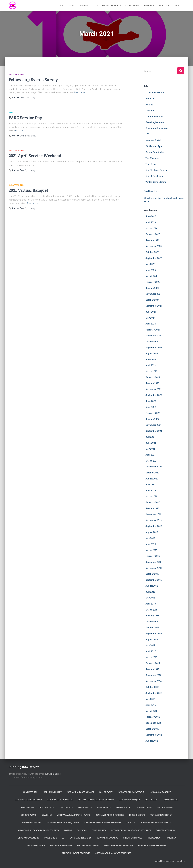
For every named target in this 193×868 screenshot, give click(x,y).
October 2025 (152, 252)
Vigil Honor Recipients (61, 846)
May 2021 (150, 449)
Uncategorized (16, 75)
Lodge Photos (85, 807)
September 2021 (154, 431)
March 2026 (151, 228)
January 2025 (152, 288)
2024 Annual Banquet (130, 800)
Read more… (80, 92)
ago (31, 98)
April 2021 (151, 455)
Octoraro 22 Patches (81, 838)
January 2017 (152, 669)
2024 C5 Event (152, 800)
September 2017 (154, 634)
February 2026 (153, 234)
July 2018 (150, 592)
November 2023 (154, 342)
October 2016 (152, 687)
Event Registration (155, 122)
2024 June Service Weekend (60, 800)
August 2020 (152, 479)
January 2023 (152, 383)
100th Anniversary (155, 93)
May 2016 (150, 699)
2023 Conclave (171, 800)
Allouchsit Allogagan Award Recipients (38, 830)
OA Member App (154, 146)
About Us (164, 5)
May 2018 (150, 598)
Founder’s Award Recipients (152, 846)
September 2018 (154, 580)
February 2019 (153, 556)
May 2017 (150, 645)
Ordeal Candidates (112, 5)
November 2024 (154, 294)
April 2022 (151, 407)
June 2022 (151, 401)
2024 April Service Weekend (28, 800)
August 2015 (152, 741)
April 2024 (151, 324)
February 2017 (153, 663)
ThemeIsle (180, 861)
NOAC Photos (104, 807)
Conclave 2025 (66, 807)
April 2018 (151, 604)
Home (62, 5)
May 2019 (150, 538)
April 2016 (151, 705)
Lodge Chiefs (51, 838)
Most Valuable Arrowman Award (74, 815)
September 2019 (154, 526)
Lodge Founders (165, 807)
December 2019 (153, 514)
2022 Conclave (27, 807)
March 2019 (151, 550)
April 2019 (151, 544)
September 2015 (154, 735)
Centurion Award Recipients (76, 853)
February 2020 (153, 502)
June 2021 (151, 443)
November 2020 (154, 467)
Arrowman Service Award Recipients (103, 823)
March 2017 (151, 657)
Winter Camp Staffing (156, 182)
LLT (95, 5)
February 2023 (153, 377)
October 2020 (152, 473)
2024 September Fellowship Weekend (96, 800)
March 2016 (151, 711)
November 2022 (154, 389)
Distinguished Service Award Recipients (131, 830)
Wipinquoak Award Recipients (118, 846)
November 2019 (154, 520)
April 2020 (151, 491)
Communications (154, 117)
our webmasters (53, 774)
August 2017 (152, 640)
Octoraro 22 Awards (107, 838)
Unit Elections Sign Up (156, 170)
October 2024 (152, 300)
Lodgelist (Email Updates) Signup (63, 823)
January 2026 (152, 240)
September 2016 (154, 693)
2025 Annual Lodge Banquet (80, 792)
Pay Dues (178, 5)
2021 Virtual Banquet (28, 190)
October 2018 (152, 574)
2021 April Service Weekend (35, 156)
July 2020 (150, 485)
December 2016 (153, 675)
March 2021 (151, 461)
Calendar (84, 5)
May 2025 (150, 264)
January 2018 (152, 616)
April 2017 (151, 651)
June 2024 (151, 312)
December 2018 (153, 562)
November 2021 (154, 425)
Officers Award (29, 815)
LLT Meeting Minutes (32, 823)
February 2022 (153, 413)
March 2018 (151, 610)
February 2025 (153, 282)
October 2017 (152, 627)
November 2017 (154, 622)
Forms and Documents (157, 128)
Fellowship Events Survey (33, 80)
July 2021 (150, 437)
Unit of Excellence (154, 176)
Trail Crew (151, 164)
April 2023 (151, 365)
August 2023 (152, 353)
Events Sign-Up (132, 5)
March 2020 (151, 496)
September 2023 (154, 348)
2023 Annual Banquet (160, 792)
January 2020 (152, 508)
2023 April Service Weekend (131, 792)
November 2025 (154, 246)
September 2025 (154, 258)
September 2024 (154, 306)
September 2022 (154, 395)
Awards (149, 5)
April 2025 (151, 270)
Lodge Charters (137, 815)
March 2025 (151, 276)
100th (72, 5)
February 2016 (153, 717)
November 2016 (154, 681)
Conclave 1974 (99, 830)
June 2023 (151, 360)
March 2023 (151, 371)
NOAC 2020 (47, 815)
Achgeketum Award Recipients (156, 823)
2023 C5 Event (106, 792)
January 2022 (152, 419)
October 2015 (152, 729)
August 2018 (152, 586)
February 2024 (153, 330)
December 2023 (153, 336)
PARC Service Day (25, 118)
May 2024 (150, 318)
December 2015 (153, 723)
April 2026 (151, 222)
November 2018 (154, 568)
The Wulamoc (152, 158)
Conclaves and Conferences (110, 815)
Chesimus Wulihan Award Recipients (113, 853)
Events (12, 113)
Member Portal (153, 140)
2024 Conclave (46, 807)
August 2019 (152, 532)
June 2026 (151, 216)
